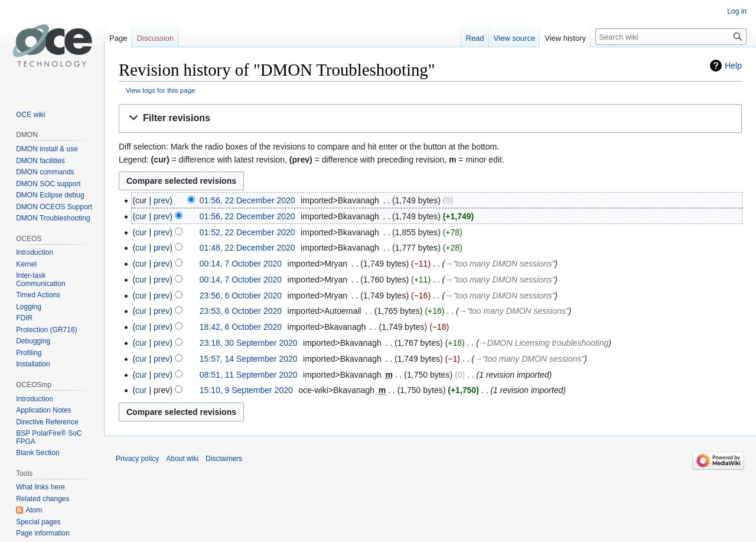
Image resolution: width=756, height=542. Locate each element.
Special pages (38, 522)
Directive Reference (47, 422)
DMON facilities (40, 161)
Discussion (155, 38)
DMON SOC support (48, 184)
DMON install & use (47, 149)
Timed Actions (38, 295)
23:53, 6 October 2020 (241, 311)
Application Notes (43, 410)
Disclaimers (224, 459)
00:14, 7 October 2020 (241, 264)
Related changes (43, 499)
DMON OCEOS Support (54, 207)
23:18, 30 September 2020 (249, 343)
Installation (33, 364)
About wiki (182, 459)
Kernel (26, 264)
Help (733, 66)
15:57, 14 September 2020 (249, 359)
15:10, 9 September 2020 (246, 390)
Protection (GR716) (46, 330)
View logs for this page (161, 90)
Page (118, 38)
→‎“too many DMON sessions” (500, 264)
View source (515, 38)
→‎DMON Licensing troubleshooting (544, 343)
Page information (43, 533)
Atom (34, 510)
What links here (40, 487)
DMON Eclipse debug (50, 195)
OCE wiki (30, 115)
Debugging (33, 341)
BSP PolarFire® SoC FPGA (49, 437)
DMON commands (45, 172)
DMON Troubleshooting (53, 218)
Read (475, 38)
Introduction (35, 252)
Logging (29, 307)
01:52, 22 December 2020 (247, 232)
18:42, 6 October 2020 (241, 327)
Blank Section (38, 453)
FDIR (24, 318)
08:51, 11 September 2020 (249, 375)
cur (141, 216)
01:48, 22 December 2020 (247, 248)
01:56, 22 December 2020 (247, 200)
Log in (737, 11)
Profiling (29, 353)
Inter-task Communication (40, 280)
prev (162, 200)
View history (565, 38)
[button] (430, 119)
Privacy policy (137, 459)
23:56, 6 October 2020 (241, 296)
